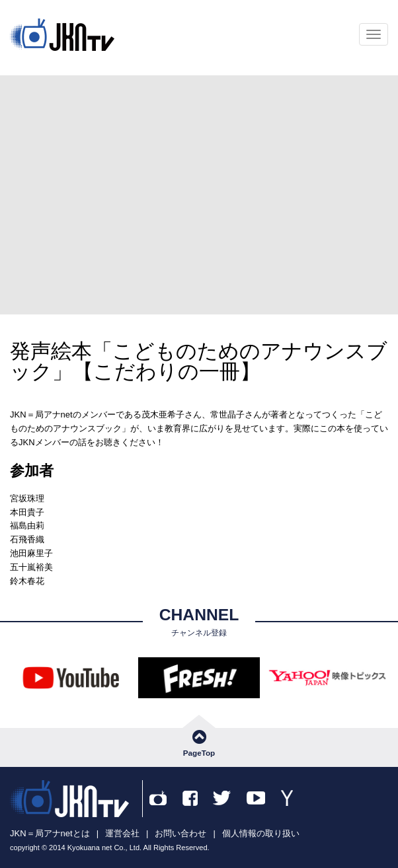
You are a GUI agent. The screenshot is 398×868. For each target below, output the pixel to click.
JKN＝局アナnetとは (50, 833)
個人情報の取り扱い (261, 833)
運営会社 (122, 833)
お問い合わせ (180, 833)
